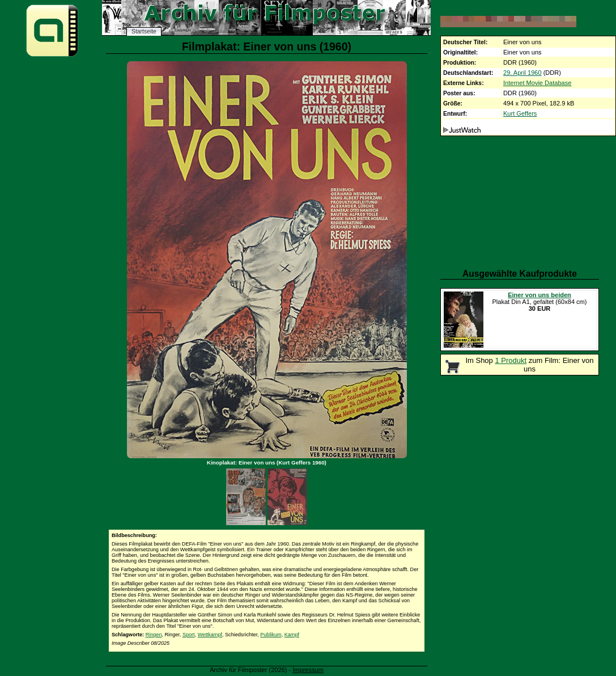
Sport (189, 635)
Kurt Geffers (520, 113)
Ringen (154, 635)
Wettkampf (210, 635)
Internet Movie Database (537, 83)
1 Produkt (511, 360)
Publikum (271, 635)
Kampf (292, 635)
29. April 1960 (522, 73)
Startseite (144, 31)
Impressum (308, 670)
